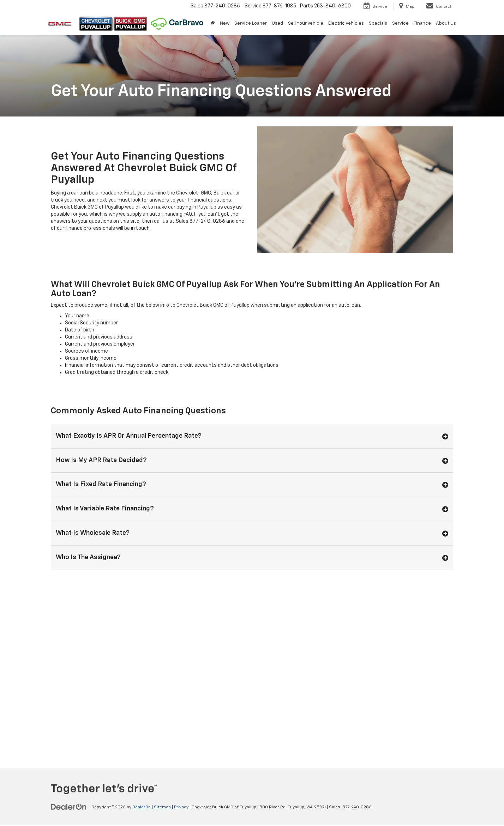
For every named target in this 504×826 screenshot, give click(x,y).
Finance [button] (422, 23)
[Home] (213, 24)
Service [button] (400, 23)
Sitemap (162, 807)
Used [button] (277, 23)
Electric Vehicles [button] (346, 23)
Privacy (181, 807)
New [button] (225, 23)
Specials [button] (378, 23)
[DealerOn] (69, 807)
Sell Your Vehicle (306, 23)
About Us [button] (446, 23)
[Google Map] (252, 668)
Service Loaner (251, 23)
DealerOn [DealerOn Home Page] (142, 807)
